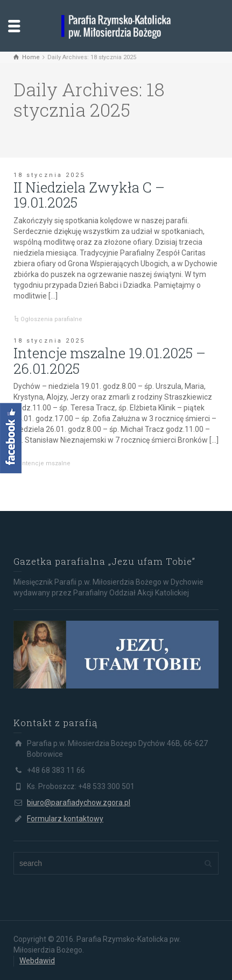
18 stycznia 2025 (49, 175)
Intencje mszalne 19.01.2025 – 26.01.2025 (110, 361)
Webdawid (37, 961)
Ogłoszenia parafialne (51, 319)
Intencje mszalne (45, 463)
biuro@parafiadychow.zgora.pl (79, 803)
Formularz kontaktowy (65, 819)
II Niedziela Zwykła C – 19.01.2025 (89, 195)
